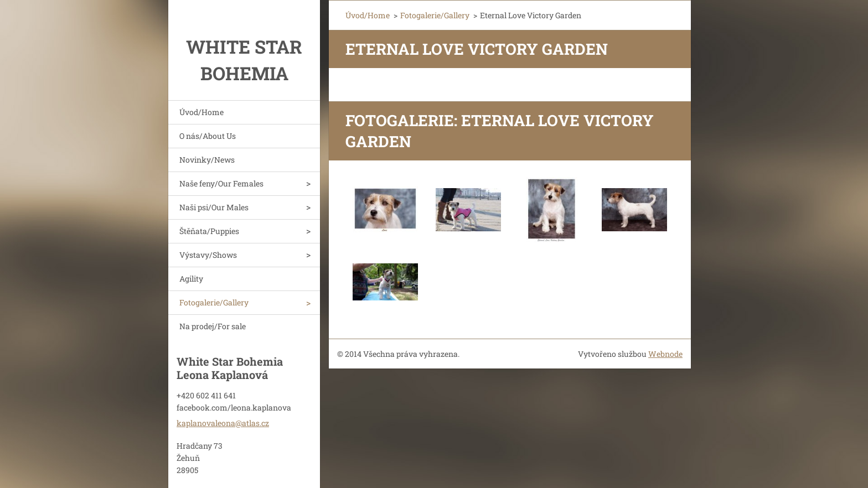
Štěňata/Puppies (209, 231)
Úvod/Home (201, 112)
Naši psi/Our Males (214, 207)
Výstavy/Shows (208, 255)
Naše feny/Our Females (221, 183)
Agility (191, 279)
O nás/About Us (208, 136)
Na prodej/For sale (213, 326)
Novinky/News (207, 160)
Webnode (665, 354)
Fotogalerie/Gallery (214, 302)
